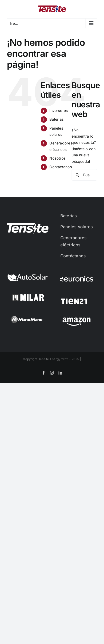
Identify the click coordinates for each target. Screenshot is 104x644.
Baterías (56, 119)
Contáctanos (61, 167)
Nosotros (57, 158)
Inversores (59, 111)
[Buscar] (77, 175)
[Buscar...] (84, 175)
